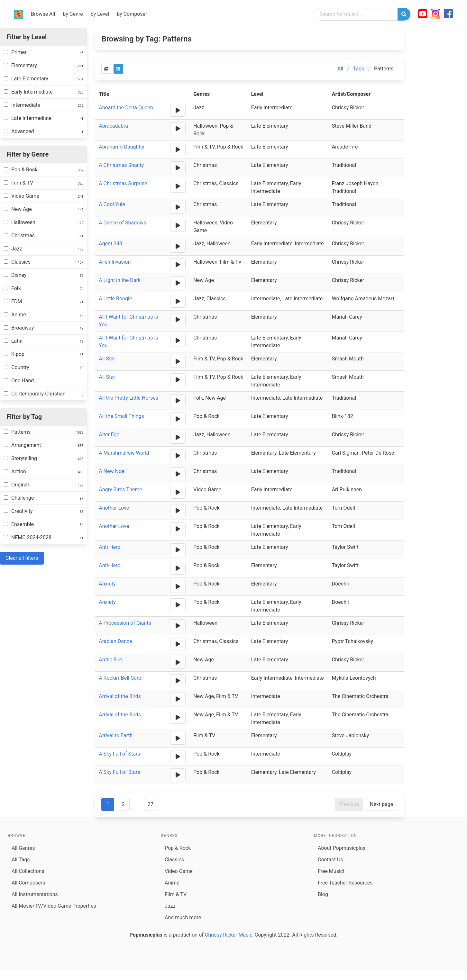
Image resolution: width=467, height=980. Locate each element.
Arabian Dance (115, 641)
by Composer (132, 14)
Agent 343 (110, 244)
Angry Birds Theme (120, 490)
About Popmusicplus (342, 848)
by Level (100, 14)
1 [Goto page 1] (108, 804)
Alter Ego (109, 435)
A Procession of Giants (125, 623)
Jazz (170, 906)
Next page (381, 804)
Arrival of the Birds (120, 696)
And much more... (185, 917)
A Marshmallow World (124, 453)
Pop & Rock (178, 848)
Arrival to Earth (116, 735)
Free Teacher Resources (345, 883)
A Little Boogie (115, 299)
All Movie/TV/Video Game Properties (54, 906)
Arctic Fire (110, 660)
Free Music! (331, 871)
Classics (174, 860)
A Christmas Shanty (121, 165)
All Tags (21, 860)
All (340, 69)
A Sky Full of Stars (119, 754)
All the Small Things (121, 416)
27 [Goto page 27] (151, 804)
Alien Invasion (115, 262)
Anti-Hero (110, 547)
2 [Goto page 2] (123, 804)
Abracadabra (113, 126)
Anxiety (107, 584)
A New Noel (112, 471)
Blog (323, 894)
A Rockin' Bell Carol (121, 678)
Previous (349, 804)
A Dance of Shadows (122, 223)
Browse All (43, 14)
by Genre (73, 14)
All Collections (28, 871)
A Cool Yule (112, 204)
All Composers (28, 883)
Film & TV (176, 894)
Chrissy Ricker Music (229, 935)
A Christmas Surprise (123, 183)
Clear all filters (22, 558)
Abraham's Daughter (122, 147)
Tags (359, 69)
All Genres (23, 848)
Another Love (114, 508)
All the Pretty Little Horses (128, 398)
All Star (107, 359)
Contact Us (330, 860)
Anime (172, 883)
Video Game (179, 871)
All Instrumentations (35, 894)
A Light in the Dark (120, 280)
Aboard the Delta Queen (126, 108)
